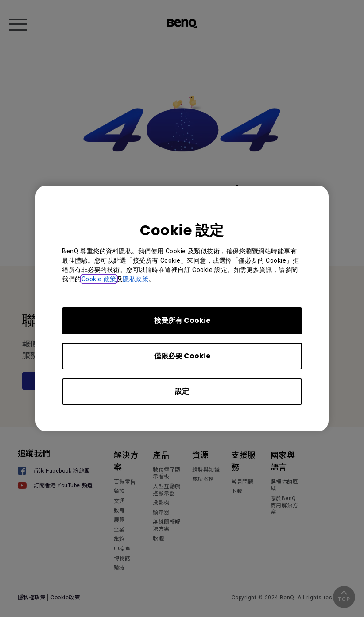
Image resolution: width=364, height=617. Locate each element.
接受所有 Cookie (182, 320)
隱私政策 (136, 279)
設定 (182, 391)
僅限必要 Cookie (182, 356)
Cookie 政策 (99, 279)
